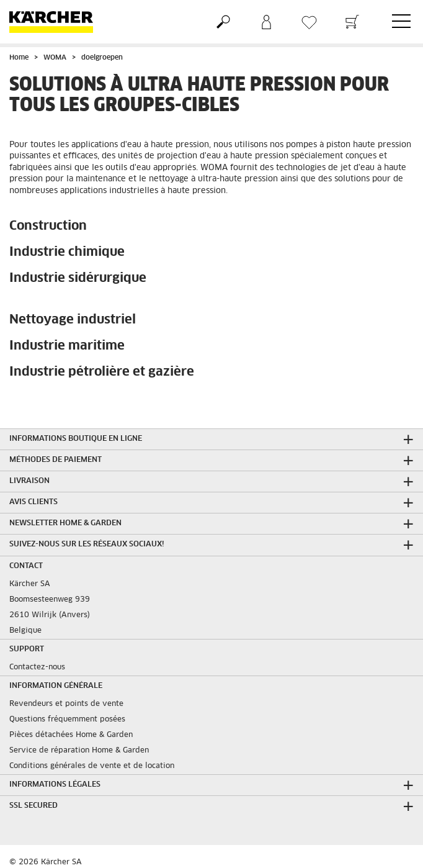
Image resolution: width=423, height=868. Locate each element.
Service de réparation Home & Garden (79, 751)
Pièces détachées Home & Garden (71, 735)
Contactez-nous (37, 667)
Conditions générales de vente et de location (92, 766)
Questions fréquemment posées (67, 720)
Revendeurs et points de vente (66, 704)
